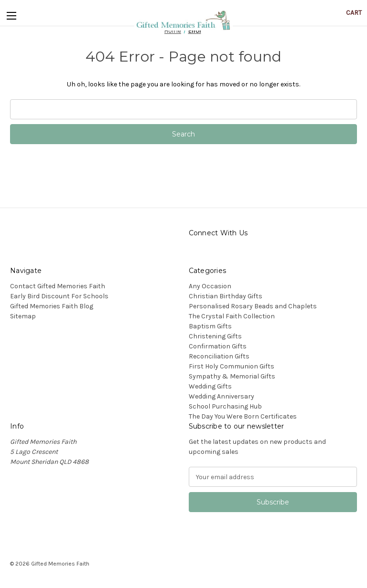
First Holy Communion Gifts (232, 366)
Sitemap (23, 316)
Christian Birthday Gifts (226, 296)
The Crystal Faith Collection (232, 316)
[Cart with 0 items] (354, 13)
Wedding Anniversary (221, 396)
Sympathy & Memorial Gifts (232, 376)
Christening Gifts (215, 336)
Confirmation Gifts (218, 346)
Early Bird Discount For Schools (59, 296)
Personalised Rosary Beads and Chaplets (253, 306)
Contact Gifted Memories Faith (58, 286)
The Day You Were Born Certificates (243, 416)
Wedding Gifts (210, 386)
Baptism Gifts (210, 326)
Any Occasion (210, 286)
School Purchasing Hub (225, 406)
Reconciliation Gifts (219, 356)
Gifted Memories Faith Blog (52, 306)
